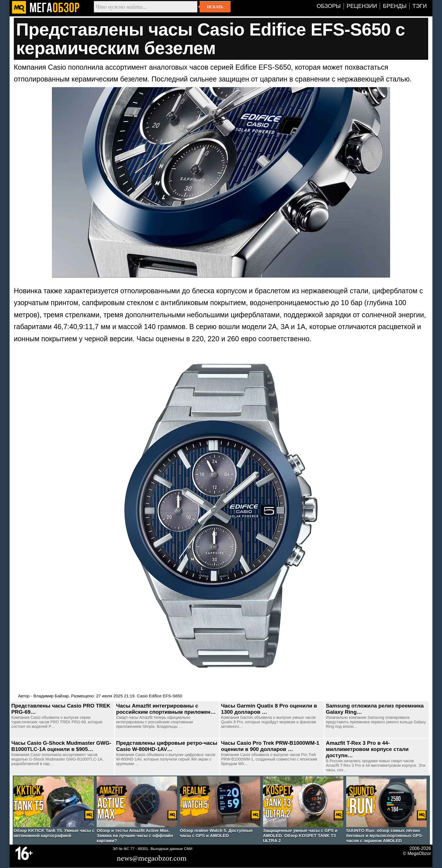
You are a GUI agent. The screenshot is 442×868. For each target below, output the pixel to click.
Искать (215, 7)
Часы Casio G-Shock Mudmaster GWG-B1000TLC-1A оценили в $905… (61, 746)
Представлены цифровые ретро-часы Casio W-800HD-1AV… (167, 746)
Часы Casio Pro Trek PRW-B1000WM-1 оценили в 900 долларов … (270, 746)
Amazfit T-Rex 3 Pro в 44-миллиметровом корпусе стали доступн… (367, 749)
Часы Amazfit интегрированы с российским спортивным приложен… (166, 709)
